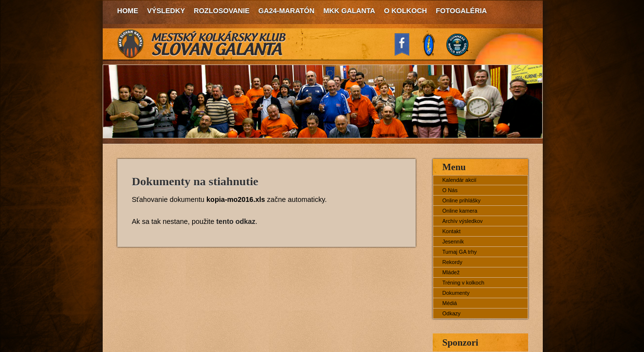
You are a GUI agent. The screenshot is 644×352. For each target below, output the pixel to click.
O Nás (450, 190)
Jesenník (453, 242)
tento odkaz (236, 221)
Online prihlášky (462, 200)
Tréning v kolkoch (464, 283)
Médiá (450, 303)
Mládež (451, 272)
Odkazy (452, 313)
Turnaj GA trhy (460, 252)
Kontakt (452, 231)
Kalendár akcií (460, 180)
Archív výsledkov (463, 221)
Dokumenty (456, 293)
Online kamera (460, 211)
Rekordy (453, 262)
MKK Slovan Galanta (202, 44)
